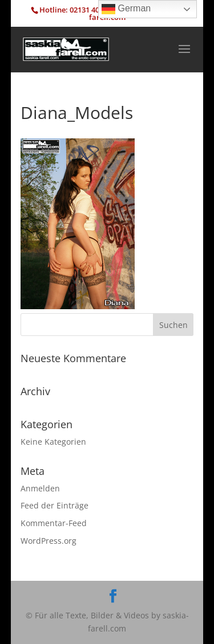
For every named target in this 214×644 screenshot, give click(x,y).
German (126, 9)
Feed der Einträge (54, 505)
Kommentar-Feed (54, 523)
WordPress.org (49, 541)
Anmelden (40, 488)
